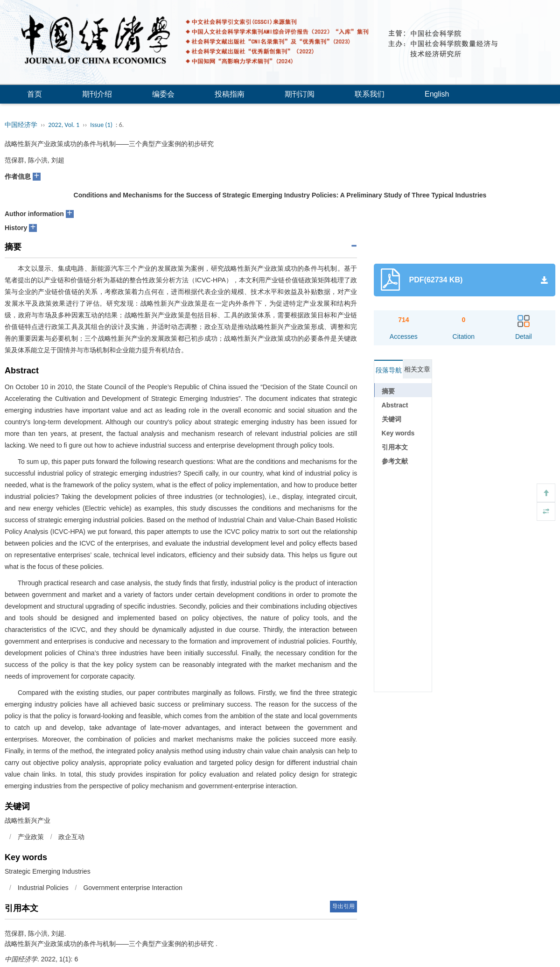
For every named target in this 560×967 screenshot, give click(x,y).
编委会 (163, 94)
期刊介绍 (97, 94)
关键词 (392, 419)
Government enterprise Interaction (133, 888)
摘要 (388, 391)
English (437, 94)
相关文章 (417, 369)
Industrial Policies (43, 888)
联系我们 (370, 94)
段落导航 (389, 370)
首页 (35, 94)
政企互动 (71, 837)
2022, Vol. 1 (64, 125)
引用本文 (395, 447)
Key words (398, 433)
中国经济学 (21, 125)
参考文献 (395, 461)
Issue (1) (101, 125)
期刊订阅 (300, 94)
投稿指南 (230, 94)
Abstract (395, 405)
